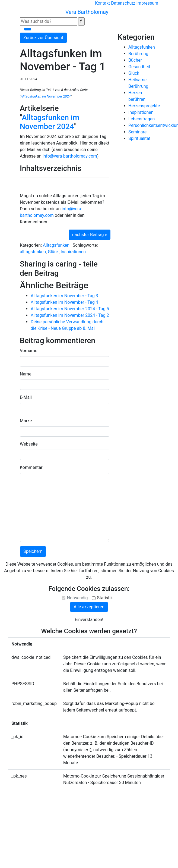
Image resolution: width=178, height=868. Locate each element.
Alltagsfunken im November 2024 (46, 96)
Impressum (147, 3)
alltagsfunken (33, 252)
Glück (53, 252)
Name (26, 374)
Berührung (138, 54)
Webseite (29, 444)
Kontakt (102, 3)
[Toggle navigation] (28, 29)
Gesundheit (139, 67)
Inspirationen (73, 252)
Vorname (28, 351)
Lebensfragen (142, 119)
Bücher (135, 60)
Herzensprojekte (144, 106)
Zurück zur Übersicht (43, 38)
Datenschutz (123, 3)
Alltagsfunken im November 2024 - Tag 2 (70, 315)
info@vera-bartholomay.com (70, 156)
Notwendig (77, 598)
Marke (26, 421)
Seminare (137, 132)
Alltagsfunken (56, 245)
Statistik (105, 598)
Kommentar (31, 467)
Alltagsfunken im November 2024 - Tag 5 (70, 309)
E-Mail (26, 397)
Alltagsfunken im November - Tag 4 (64, 302)
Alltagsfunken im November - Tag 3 (64, 296)
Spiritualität (139, 138)
